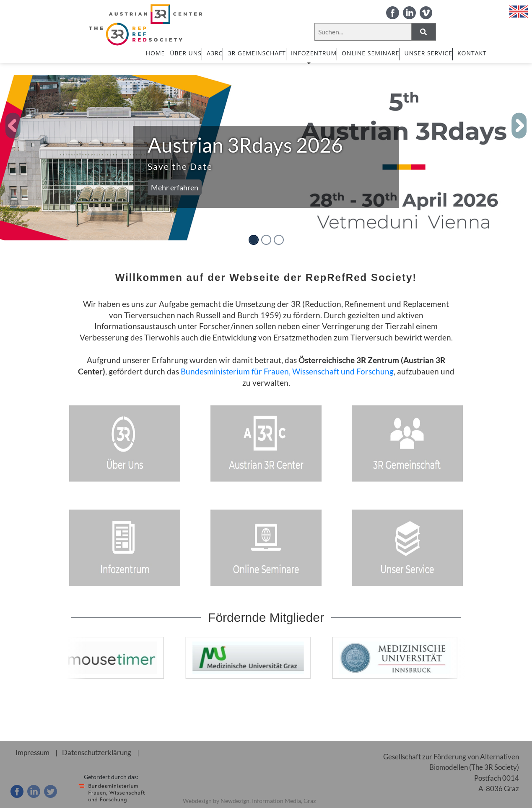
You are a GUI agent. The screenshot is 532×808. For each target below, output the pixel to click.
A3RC (215, 53)
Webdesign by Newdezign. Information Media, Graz (249, 801)
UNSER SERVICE (428, 53)
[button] (13, 126)
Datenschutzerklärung (97, 752)
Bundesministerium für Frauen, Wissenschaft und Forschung (287, 371)
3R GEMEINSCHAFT (257, 53)
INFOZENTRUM (314, 57)
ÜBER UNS (186, 53)
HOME (156, 53)
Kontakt (472, 53)
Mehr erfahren (175, 187)
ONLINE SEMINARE (370, 53)
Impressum (32, 752)
